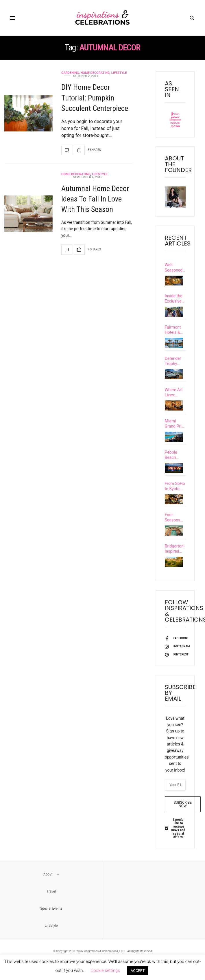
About (51, 886)
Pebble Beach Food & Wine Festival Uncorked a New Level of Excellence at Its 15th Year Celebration (175, 460)
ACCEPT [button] (138, 971)
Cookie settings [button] (105, 970)
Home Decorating (95, 73)
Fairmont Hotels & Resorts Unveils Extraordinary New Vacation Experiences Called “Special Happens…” (175, 330)
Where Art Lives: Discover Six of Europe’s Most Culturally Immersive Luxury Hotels (174, 394)
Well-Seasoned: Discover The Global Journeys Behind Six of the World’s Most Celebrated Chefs (174, 268)
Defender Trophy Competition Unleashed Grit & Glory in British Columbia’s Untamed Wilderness (175, 361)
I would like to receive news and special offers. (178, 840)
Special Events (51, 920)
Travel (51, 903)
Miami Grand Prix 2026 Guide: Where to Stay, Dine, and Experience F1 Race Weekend (175, 427)
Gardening (70, 73)
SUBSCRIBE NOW (183, 816)
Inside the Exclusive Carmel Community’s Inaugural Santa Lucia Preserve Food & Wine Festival (175, 299)
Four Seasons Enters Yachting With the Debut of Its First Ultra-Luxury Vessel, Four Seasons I (175, 526)
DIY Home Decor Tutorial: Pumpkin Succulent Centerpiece (95, 98)
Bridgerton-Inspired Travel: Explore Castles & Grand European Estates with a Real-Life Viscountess (175, 558)
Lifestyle (119, 73)
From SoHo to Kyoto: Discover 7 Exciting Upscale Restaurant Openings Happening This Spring (175, 493)
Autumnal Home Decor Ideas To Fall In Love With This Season (95, 199)
